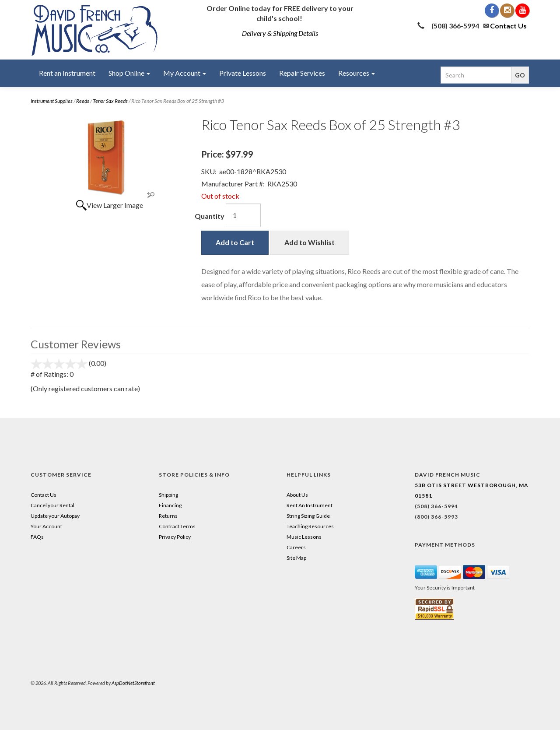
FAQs (37, 537)
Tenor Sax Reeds (110, 101)
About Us (297, 495)
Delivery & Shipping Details (280, 33)
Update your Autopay (55, 516)
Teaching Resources (310, 526)
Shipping (168, 495)
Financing (170, 505)
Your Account (46, 526)
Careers (296, 547)
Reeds (83, 101)
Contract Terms (177, 526)
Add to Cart (235, 242)
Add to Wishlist (310, 242)
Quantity (210, 216)
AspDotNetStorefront (133, 683)
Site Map (296, 558)
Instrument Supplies (52, 101)
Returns (168, 516)
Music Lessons (304, 537)
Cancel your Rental (52, 505)
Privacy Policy (175, 537)
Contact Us (508, 26)
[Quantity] (243, 215)
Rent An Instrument (310, 505)
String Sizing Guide (308, 516)
